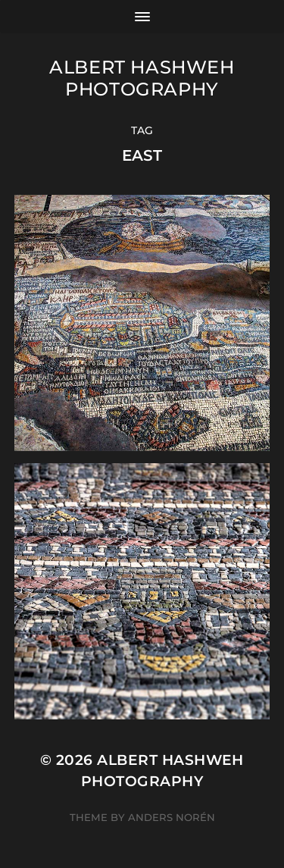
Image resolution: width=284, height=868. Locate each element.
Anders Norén (172, 817)
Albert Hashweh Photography (142, 78)
